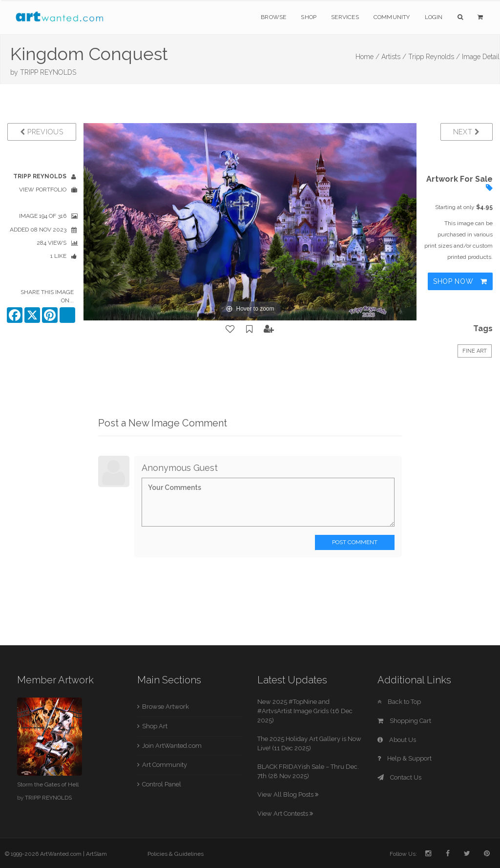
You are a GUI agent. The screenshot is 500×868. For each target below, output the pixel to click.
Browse (273, 17)
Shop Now (460, 281)
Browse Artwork (166, 707)
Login (434, 17)
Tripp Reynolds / (434, 57)
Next (467, 132)
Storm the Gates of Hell (48, 784)
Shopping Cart (404, 721)
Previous (42, 132)
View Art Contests (285, 814)
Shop (309, 17)
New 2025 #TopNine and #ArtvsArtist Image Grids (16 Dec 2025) (305, 711)
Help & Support (405, 758)
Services (345, 17)
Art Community (165, 765)
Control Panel (162, 784)
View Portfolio (43, 190)
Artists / (394, 57)
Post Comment (355, 542)
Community (392, 17)
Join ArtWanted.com (172, 746)
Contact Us (399, 777)
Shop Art (155, 726)
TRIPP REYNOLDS (48, 72)
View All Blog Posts (288, 794)
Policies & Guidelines (176, 854)
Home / (367, 57)
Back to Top (399, 702)
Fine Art (475, 351)
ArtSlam (96, 854)
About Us (397, 740)
